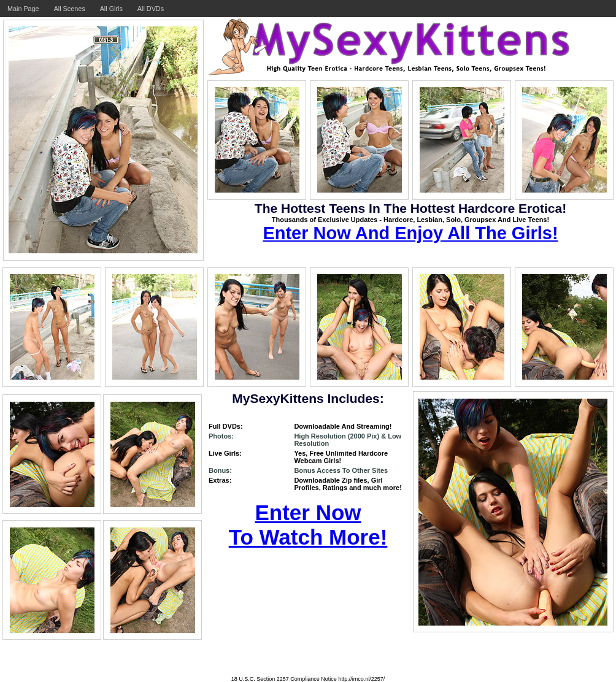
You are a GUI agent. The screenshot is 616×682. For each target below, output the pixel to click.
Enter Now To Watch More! (308, 525)
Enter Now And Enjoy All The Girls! (410, 233)
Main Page (23, 9)
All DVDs (151, 9)
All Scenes (70, 9)
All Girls (111, 9)
